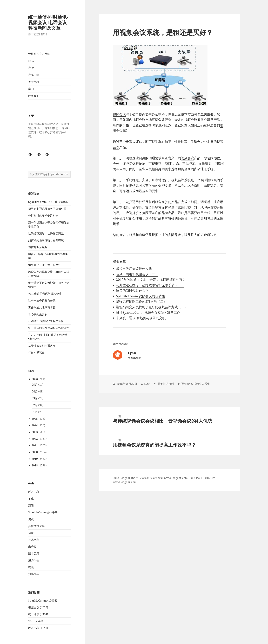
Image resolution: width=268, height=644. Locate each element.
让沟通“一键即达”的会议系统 (46, 321)
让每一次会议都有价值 (42, 301)
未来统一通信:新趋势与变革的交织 (141, 318)
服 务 (31, 61)
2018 (35, 465)
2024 (35, 425)
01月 (35, 412)
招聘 (31, 533)
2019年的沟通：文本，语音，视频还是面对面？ (151, 280)
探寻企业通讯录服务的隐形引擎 (47, 209)
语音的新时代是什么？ (132, 291)
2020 (35, 452)
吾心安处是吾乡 (38, 314)
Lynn (147, 384)
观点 (31, 519)
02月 (35, 405)
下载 (31, 499)
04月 (35, 391)
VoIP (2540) (36, 621)
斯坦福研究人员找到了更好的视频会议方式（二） (152, 307)
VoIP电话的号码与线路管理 (45, 294)
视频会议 (119, 114)
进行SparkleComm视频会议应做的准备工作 (148, 312)
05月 (35, 385)
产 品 (31, 68)
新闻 (31, 505)
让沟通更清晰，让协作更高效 (46, 233)
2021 (35, 445)
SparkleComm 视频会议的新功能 (140, 296)
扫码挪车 (34, 574)
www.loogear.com (125, 482)
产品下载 (34, 75)
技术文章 (34, 540)
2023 (35, 432)
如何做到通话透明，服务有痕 (46, 240)
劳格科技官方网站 (39, 54)
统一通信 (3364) (38, 614)
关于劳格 (34, 82)
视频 (31, 567)
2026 (35, 379)
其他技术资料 (36, 526)
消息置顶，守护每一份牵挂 (45, 265)
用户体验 (34, 560)
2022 (35, 439)
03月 (35, 398)
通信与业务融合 (38, 247)
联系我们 (34, 96)
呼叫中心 (34, 492)
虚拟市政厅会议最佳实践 (134, 269)
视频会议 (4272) (38, 607)
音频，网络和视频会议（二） (137, 274)
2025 (35, 419)
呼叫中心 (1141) (38, 628)
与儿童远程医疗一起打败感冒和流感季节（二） (150, 285)
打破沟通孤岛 (36, 353)
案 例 (31, 89)
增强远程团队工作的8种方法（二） (141, 302)
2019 (35, 459)
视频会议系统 (181, 180)
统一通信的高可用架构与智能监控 (49, 328)
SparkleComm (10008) (43, 601)
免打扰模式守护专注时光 (43, 216)
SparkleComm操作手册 (43, 512)
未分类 (32, 547)
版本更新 (34, 553)
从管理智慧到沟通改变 (42, 346)
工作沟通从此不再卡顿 (42, 307)
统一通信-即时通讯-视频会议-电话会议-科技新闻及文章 (48, 22)
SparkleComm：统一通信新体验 (48, 202)
